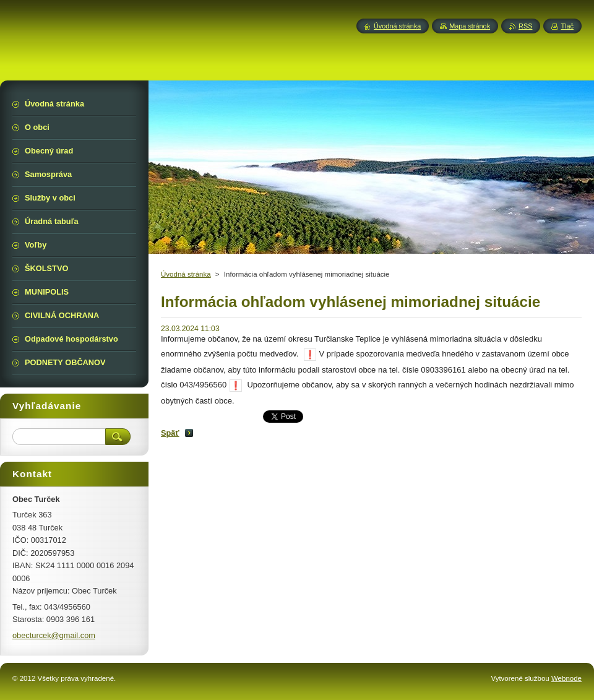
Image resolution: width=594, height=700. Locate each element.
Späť (170, 433)
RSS (525, 26)
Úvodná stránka (186, 274)
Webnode (566, 678)
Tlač (567, 26)
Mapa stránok (470, 26)
